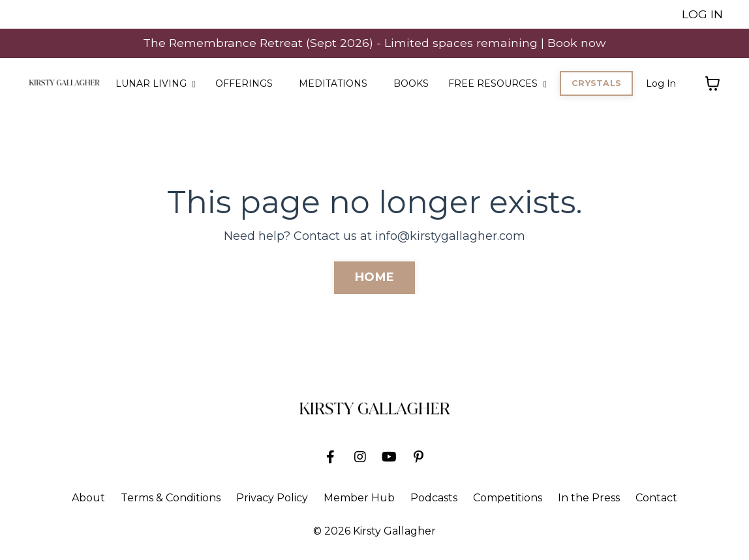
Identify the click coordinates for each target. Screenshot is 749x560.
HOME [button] (374, 278)
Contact (656, 498)
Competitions (508, 498)
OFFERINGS (244, 84)
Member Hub (359, 498)
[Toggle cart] (712, 84)
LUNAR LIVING (156, 84)
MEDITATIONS (333, 84)
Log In (661, 84)
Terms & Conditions (171, 498)
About (88, 498)
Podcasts (434, 498)
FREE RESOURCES (497, 84)
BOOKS (411, 84)
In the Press (589, 498)
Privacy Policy (272, 498)
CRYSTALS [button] (596, 84)
